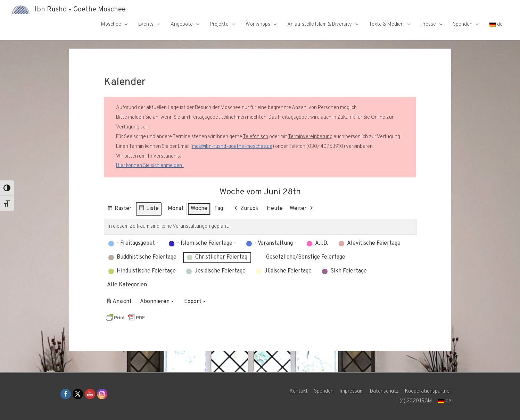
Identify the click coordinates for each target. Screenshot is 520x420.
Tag (219, 209)
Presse (428, 24)
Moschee (111, 24)
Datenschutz (384, 391)
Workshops (258, 24)
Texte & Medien (386, 24)
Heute (275, 209)
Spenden (463, 24)
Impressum (352, 391)
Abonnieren (158, 302)
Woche (199, 209)
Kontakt (299, 391)
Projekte (219, 24)
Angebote (182, 24)
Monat (176, 209)
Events (146, 24)
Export (196, 302)
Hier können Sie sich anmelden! (150, 166)
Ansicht (120, 303)
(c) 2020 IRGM (415, 401)
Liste (148, 210)
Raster (119, 210)
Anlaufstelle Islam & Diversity (320, 24)
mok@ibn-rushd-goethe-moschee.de (232, 147)
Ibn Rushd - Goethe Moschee (80, 10)
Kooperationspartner (428, 391)
